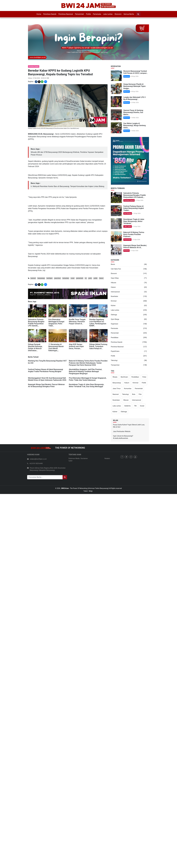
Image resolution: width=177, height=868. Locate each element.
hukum (101, 278)
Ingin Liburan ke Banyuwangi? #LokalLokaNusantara (123, 437)
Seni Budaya (128, 213)
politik (95, 278)
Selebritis (128, 406)
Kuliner (113, 305)
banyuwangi (41, 278)
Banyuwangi (117, 383)
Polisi (144, 377)
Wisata (115, 377)
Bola (134, 394)
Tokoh (86, 491)
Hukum (113, 287)
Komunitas (128, 389)
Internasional (115, 292)
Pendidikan (115, 338)
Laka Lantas (108, 14)
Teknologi (114, 360)
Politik (88, 14)
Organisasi (114, 324)
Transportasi (115, 365)
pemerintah (80, 278)
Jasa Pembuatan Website (122, 431)
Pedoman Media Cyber (74, 460)
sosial (73, 278)
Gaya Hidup (115, 278)
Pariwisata (97, 14)
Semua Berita (129, 14)
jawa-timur (57, 278)
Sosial (142, 406)
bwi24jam (49, 278)
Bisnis (113, 264)
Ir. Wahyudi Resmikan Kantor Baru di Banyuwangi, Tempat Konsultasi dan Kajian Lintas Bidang (67, 186)
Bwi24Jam (124, 377)
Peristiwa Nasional (66, 14)
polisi (90, 278)
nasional (33, 278)
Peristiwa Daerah (50, 14)
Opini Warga (115, 319)
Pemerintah (79, 14)
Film (140, 394)
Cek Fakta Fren (116, 269)
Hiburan (114, 283)
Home (39, 14)
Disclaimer (84, 458)
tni (86, 278)
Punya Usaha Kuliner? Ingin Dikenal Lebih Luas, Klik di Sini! (129, 426)
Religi (91, 491)
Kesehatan (114, 296)
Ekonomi (118, 14)
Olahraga (114, 315)
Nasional (116, 394)
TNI (135, 406)
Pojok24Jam (115, 351)
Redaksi (107, 458)
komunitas (66, 278)
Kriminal (126, 251)
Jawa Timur (117, 389)
